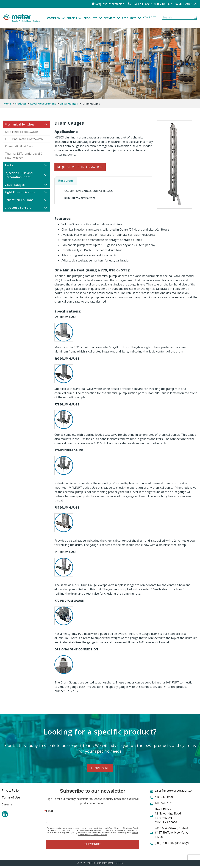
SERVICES (112, 18)
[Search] (195, 17)
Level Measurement (43, 104)
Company (56, 18)
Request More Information (80, 167)
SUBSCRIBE (93, 846)
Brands (74, 18)
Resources (131, 18)
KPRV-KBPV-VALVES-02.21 (80, 198)
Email (50, 813)
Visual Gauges (69, 104)
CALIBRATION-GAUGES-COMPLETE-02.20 (89, 191)
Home (7, 104)
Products (93, 18)
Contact (150, 17)
